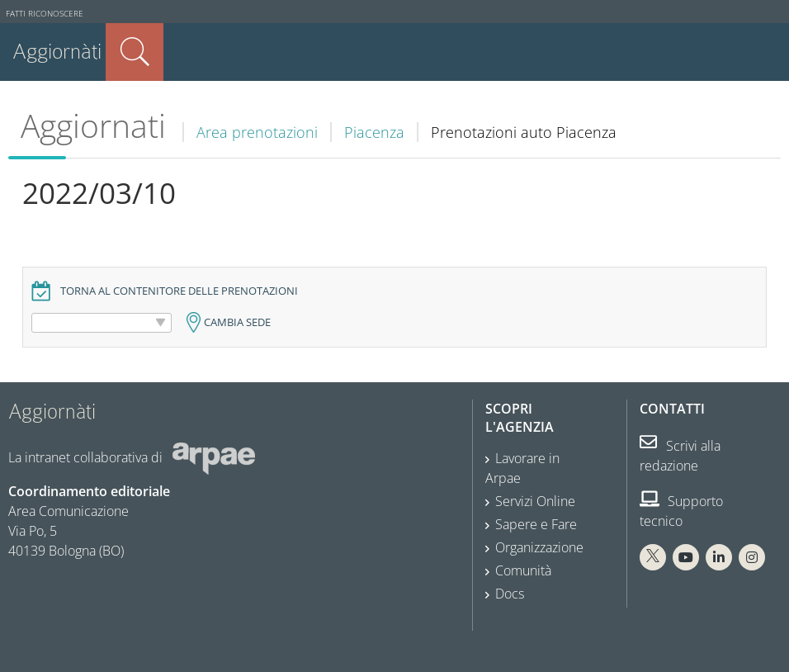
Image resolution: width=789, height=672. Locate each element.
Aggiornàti (57, 52)
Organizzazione (539, 547)
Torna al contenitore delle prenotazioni (179, 291)
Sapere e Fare (536, 524)
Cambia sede (237, 322)
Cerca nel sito (135, 52)
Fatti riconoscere (45, 14)
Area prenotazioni (257, 132)
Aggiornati (93, 125)
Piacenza (374, 132)
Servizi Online (535, 501)
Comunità (523, 570)
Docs (510, 594)
